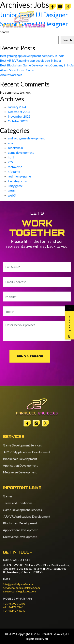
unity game (15, 186)
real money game (19, 176)
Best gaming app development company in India (32, 56)
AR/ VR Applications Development (27, 452)
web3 (12, 195)
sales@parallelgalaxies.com (19, 591)
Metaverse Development (20, 472)
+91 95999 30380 (14, 604)
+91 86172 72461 (14, 607)
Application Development (20, 465)
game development (21, 152)
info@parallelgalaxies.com (19, 584)
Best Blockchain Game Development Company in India (37, 65)
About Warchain (11, 75)
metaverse (15, 167)
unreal (12, 191)
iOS (10, 162)
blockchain (15, 148)
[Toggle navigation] (67, 19)
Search (67, 40)
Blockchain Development (20, 459)
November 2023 (19, 116)
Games (8, 496)
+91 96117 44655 (14, 611)
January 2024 (17, 107)
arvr (11, 143)
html (11, 157)
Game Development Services (22, 445)
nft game (14, 171)
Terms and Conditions (18, 503)
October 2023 (18, 121)
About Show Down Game (17, 70)
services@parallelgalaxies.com (21, 588)
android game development (26, 138)
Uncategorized (18, 181)
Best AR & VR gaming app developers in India (30, 60)
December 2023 (19, 112)
